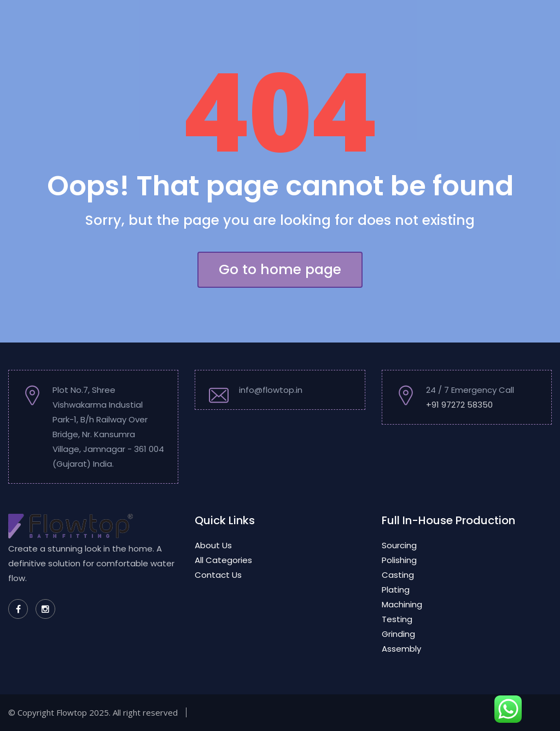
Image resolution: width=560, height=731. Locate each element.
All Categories (223, 560)
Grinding (398, 634)
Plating (396, 590)
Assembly (401, 649)
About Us (213, 545)
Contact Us (218, 575)
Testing (397, 619)
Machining (402, 604)
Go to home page (280, 269)
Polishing (399, 560)
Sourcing (399, 545)
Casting (398, 575)
